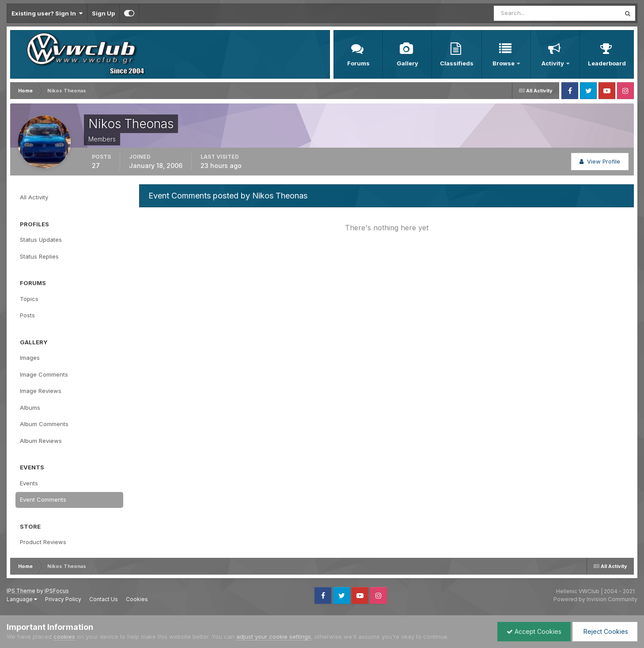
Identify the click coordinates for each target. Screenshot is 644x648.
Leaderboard (607, 63)
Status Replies (39, 256)
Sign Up (103, 13)
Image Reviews (41, 391)
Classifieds (457, 63)
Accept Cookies (534, 631)
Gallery (407, 63)
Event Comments (43, 499)
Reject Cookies (605, 631)
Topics (29, 299)
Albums (30, 408)
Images (30, 358)
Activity (553, 63)
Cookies (137, 599)
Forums (358, 63)
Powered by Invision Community (595, 599)
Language (22, 599)
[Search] (528, 13)
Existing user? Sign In (47, 13)
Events (29, 483)
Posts (27, 315)
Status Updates (41, 240)
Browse (504, 63)
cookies (64, 637)
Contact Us (104, 599)
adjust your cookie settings (274, 637)
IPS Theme (21, 591)
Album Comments (44, 424)
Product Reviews (43, 542)
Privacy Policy (63, 599)
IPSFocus (57, 591)
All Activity (34, 197)
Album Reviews (41, 441)
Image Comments (44, 374)
